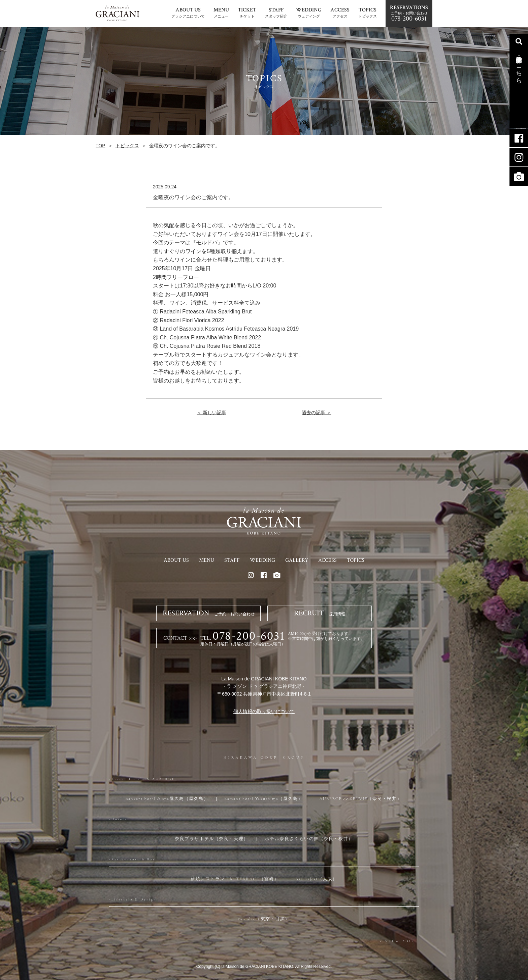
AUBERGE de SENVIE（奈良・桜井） (360, 799)
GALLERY (297, 560)
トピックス (127, 146)
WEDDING (262, 560)
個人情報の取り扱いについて (264, 711)
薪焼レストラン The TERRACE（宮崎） (235, 879)
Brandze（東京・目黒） (264, 919)
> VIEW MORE (399, 941)
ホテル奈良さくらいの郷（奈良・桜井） (309, 839)
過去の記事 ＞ (317, 412)
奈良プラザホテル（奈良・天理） (211, 839)
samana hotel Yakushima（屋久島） (264, 799)
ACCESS (327, 560)
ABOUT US (176, 560)
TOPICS (356, 560)
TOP (101, 146)
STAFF (232, 560)
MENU (207, 560)
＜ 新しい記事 (211, 412)
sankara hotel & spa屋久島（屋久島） (168, 799)
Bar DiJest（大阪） (316, 879)
